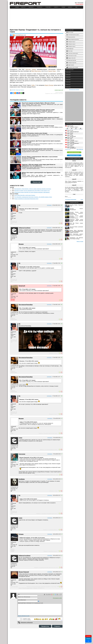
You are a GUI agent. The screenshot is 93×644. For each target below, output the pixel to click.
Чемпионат (31, 7)
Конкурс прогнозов (71, 37)
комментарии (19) (59, 90)
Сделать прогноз (79, 4)
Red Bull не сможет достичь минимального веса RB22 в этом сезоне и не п (32, 191)
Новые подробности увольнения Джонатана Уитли (26, 199)
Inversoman (22, 454)
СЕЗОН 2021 (68, 85)
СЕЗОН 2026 (68, 72)
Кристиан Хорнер (31, 69)
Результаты (39, 7)
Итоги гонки (69, 51)
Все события (80, 149)
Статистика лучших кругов (72, 53)
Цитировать (49, 205)
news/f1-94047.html (68, 183)
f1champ (21, 534)
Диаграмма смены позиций (72, 67)
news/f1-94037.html (68, 177)
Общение (70, 7)
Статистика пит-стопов (71, 56)
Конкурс (56, 7)
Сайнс (33, 85)
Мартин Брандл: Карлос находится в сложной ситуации (38, 126)
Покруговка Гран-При (71, 60)
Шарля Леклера (49, 85)
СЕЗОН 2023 (68, 80)
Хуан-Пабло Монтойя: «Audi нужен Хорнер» (25, 195)
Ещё (76, 7)
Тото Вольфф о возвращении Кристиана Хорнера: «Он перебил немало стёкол (33, 197)
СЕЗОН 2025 (68, 75)
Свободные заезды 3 (71, 46)
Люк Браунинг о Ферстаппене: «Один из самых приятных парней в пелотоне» (33, 189)
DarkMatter (22, 479)
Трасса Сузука (70, 32)
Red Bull (14, 90)
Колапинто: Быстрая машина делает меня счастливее (37, 149)
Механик (21, 244)
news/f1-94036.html (68, 197)
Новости (23, 7)
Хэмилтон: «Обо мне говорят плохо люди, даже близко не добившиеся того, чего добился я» (39, 165)
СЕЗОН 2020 (68, 87)
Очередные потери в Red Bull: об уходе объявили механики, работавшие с (32, 192)
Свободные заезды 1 (71, 42)
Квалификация (70, 49)
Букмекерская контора (74, 90)
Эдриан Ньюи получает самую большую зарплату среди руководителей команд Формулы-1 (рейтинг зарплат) (38, 110)
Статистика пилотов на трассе (73, 35)
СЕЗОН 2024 (68, 77)
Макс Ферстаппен (36, 71)
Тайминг (63, 7)
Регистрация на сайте (57, 598)
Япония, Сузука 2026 (70, 30)
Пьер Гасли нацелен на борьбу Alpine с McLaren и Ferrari (38, 103)
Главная (17, 7)
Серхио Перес (52, 71)
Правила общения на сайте (24, 616)
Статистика (48, 7)
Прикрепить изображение (27, 622)
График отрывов (70, 65)
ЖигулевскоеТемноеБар (26, 305)
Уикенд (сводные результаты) (73, 39)
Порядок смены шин (71, 58)
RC (20, 205)
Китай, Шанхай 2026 (70, 70)
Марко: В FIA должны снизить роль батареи (35, 133)
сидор (20, 438)
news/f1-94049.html (68, 168)
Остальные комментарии (71, 199)
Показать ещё (37, 182)
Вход (76, 3)
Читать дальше (80, 241)
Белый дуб (22, 286)
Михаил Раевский (24, 572)
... (62, 620)
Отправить (57, 626)
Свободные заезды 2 (71, 44)
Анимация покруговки (71, 63)
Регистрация (81, 3)
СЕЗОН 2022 (68, 82)
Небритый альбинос (25, 228)
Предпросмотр (45, 626)
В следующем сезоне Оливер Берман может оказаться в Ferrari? (41, 118)
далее (82, 199)
